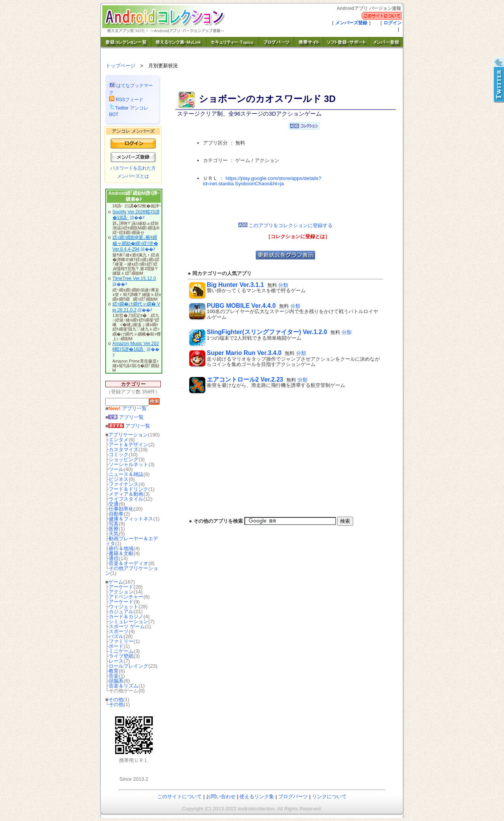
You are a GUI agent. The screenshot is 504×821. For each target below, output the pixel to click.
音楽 (114, 676)
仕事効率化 (121, 509)
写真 (114, 524)
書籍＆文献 (121, 553)
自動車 (116, 514)
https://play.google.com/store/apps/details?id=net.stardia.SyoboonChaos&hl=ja (262, 181)
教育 (114, 671)
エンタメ (119, 440)
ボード (116, 646)
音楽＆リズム (124, 686)
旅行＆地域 (121, 548)
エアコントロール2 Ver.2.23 (245, 379)
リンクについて (329, 796)
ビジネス (119, 479)
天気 (114, 534)
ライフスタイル (126, 499)
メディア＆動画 (126, 494)
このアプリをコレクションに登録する (286, 225)
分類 (283, 285)
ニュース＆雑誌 (126, 474)
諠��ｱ (137, 218)
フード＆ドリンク (128, 489)
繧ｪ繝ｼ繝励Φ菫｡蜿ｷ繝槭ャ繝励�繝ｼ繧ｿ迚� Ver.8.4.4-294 (135, 243)
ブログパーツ (293, 796)
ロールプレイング (128, 666)
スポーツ (119, 631)
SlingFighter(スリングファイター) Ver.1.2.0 (267, 332)
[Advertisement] (285, 205)
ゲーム (116, 582)
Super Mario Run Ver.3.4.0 (244, 353)
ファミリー (121, 641)
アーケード (121, 587)
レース (116, 661)
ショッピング (124, 459)
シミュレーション (128, 621)
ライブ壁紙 (121, 656)
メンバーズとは (133, 176)
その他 (116, 699)
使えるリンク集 (257, 796)
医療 (114, 529)
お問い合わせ (221, 796)
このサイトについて (180, 796)
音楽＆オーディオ (128, 563)
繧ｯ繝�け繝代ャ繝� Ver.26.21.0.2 (136, 307)
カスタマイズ (124, 449)
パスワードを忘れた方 (133, 168)
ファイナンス (124, 484)
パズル (116, 636)
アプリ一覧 (128, 408)
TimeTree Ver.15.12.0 (134, 278)
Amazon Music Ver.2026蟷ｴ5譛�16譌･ (136, 347)
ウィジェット (124, 607)
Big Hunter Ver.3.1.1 (235, 285)
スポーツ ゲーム (127, 626)
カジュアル (121, 612)
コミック (119, 454)
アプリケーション (128, 435)
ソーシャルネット (128, 464)
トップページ (120, 66)
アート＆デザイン (128, 445)
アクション (121, 592)
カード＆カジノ (126, 617)
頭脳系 (116, 681)
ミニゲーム (121, 651)
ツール (116, 469)
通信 (114, 558)
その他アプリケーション (132, 571)
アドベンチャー (126, 597)
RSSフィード (126, 100)
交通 (114, 504)
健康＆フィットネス (131, 519)
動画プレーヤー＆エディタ (132, 541)
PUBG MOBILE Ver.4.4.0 (241, 306)
